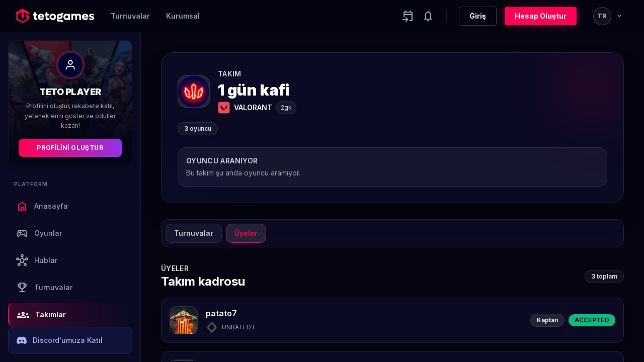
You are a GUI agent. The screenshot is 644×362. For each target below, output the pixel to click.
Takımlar (42, 315)
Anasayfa (42, 206)
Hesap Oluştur (541, 16)
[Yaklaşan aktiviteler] (408, 16)
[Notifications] (428, 16)
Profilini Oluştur (70, 148)
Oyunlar (39, 233)
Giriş (478, 16)
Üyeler (246, 233)
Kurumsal (183, 16)
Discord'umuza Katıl (60, 340)
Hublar (37, 260)
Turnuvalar (130, 16)
